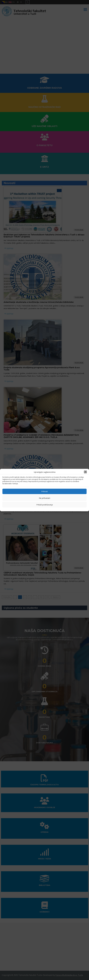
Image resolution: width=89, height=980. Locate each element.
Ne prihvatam (45, 498)
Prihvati (44, 491)
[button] (85, 472)
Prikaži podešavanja (45, 505)
